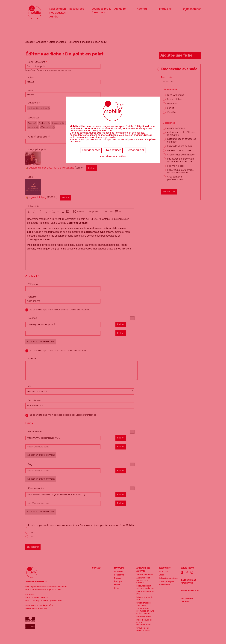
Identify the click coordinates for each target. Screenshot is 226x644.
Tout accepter (91, 150)
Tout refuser (113, 150)
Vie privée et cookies (113, 157)
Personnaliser (135, 150)
